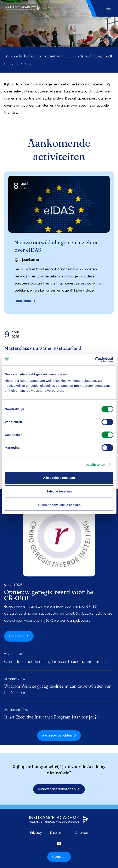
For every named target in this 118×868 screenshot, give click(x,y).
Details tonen (95, 465)
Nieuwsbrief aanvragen (59, 789)
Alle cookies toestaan (59, 478)
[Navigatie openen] (108, 8)
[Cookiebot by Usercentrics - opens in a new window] (95, 360)
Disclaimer (58, 833)
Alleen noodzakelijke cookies (59, 505)
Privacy (36, 833)
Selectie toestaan (59, 491)
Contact (59, 857)
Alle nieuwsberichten (59, 735)
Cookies (81, 833)
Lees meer (25, 301)
